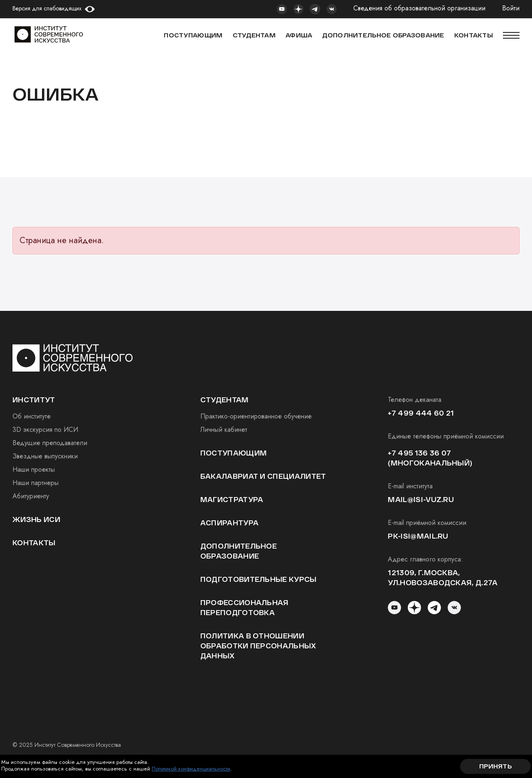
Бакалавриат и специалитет (263, 476)
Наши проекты (34, 469)
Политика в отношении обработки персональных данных (258, 646)
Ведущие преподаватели (50, 443)
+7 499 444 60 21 (421, 413)
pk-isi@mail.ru (418, 536)
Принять (495, 766)
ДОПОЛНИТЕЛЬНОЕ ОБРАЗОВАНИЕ (383, 35)
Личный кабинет (224, 430)
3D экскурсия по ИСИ (45, 430)
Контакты (34, 543)
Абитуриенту (31, 496)
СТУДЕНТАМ (254, 35)
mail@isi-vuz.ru (421, 499)
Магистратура (232, 499)
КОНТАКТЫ (474, 35)
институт (34, 400)
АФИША (299, 35)
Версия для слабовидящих (47, 8)
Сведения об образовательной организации (419, 9)
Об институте (32, 416)
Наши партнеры (36, 483)
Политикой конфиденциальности (191, 769)
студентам (225, 400)
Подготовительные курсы (259, 579)
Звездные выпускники (45, 456)
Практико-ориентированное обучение (256, 416)
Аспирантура (230, 523)
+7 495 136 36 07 (419, 453)
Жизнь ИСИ (36, 519)
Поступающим (193, 35)
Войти (511, 9)
